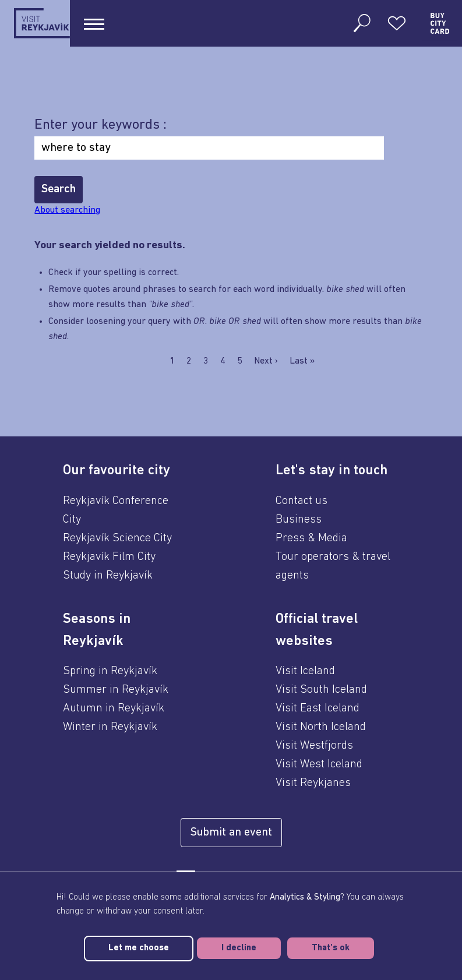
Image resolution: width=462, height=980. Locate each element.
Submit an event (231, 833)
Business (299, 520)
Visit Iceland (305, 671)
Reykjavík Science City (117, 538)
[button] (125, 471)
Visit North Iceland (321, 727)
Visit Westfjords (314, 746)
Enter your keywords (99, 125)
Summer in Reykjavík (116, 690)
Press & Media (311, 538)
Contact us (301, 501)
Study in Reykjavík (108, 576)
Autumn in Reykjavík (114, 708)
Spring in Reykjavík (110, 671)
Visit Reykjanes (313, 783)
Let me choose (139, 948)
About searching (67, 210)
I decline (239, 948)
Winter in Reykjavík (110, 727)
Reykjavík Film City (109, 557)
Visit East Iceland (318, 708)
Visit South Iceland (321, 690)
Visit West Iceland (319, 764)
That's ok (331, 948)
